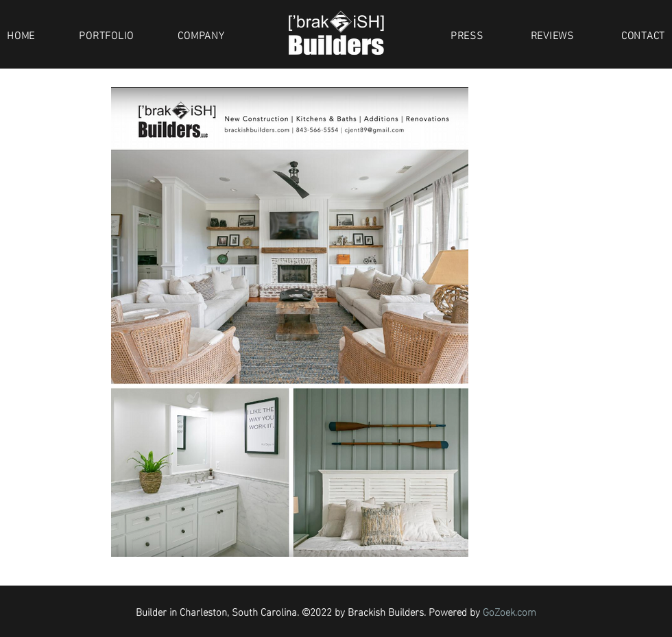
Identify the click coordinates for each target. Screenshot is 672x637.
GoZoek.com (509, 611)
